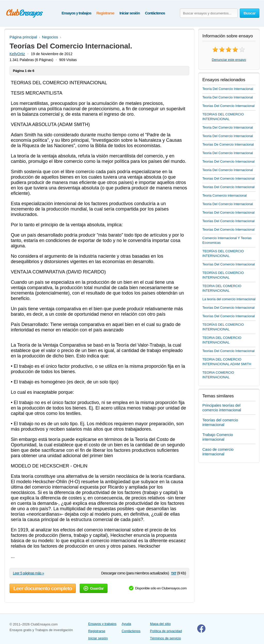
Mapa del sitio (160, 624)
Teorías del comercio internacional (220, 422)
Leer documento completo (43, 588)
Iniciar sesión (130, 13)
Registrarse (105, 13)
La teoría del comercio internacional (229, 299)
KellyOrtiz (17, 54)
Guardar (94, 588)
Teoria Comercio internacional (225, 195)
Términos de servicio (166, 638)
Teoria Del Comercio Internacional (228, 97)
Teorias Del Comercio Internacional (228, 106)
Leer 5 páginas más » (28, 573)
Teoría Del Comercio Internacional (228, 89)
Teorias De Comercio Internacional (228, 144)
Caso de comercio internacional (218, 452)
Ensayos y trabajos (76, 13)
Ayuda (126, 624)
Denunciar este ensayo (229, 60)
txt (174, 573)
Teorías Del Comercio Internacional (229, 264)
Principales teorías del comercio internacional (222, 408)
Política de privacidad (166, 631)
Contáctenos (155, 13)
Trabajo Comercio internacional (218, 437)
